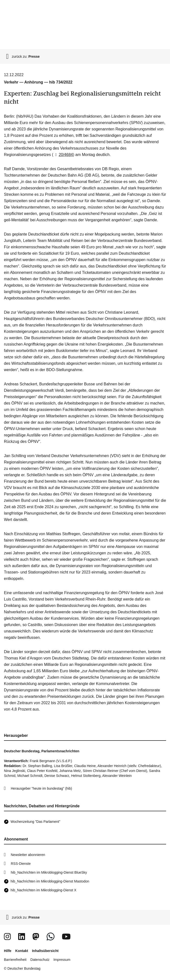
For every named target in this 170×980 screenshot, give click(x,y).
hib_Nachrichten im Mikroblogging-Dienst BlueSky (49, 872)
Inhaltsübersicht (45, 951)
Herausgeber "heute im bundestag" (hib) (41, 788)
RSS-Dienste (21, 864)
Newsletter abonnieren (28, 855)
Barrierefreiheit (15, 960)
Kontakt (22, 951)
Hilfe (8, 951)
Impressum (62, 960)
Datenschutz (40, 960)
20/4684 (63, 155)
